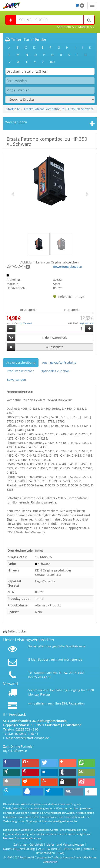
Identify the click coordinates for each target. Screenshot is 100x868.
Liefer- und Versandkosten (65, 844)
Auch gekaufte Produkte (59, 362)
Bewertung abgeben (68, 267)
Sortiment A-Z (67, 27)
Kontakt (89, 849)
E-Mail (33, 659)
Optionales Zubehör (55, 371)
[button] (13, 194)
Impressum (72, 849)
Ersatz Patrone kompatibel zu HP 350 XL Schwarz (59, 109)
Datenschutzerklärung (19, 849)
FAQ (61, 853)
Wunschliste (54, 347)
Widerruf (54, 849)
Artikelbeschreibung (21, 362)
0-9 (52, 62)
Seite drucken (15, 631)
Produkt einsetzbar (20, 371)
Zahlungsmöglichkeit (28, 844)
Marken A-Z (86, 27)
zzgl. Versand (25, 323)
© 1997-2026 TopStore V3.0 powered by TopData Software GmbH (42, 857)
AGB (41, 849)
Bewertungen (16, 380)
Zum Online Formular (19, 746)
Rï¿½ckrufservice (15, 751)
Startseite (13, 109)
